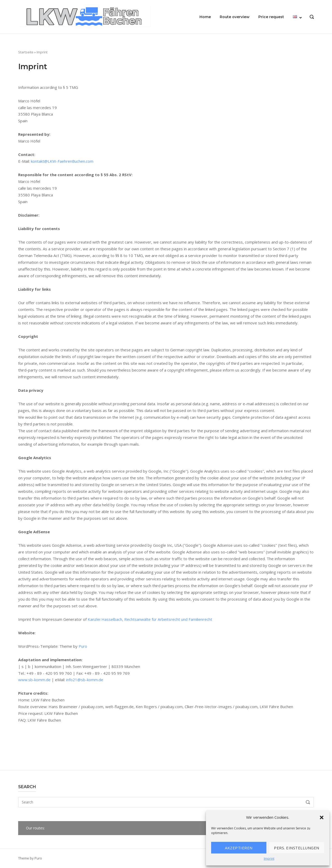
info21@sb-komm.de (85, 680)
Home (205, 17)
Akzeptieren (239, 848)
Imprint (269, 859)
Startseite (26, 52)
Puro (83, 646)
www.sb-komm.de (34, 680)
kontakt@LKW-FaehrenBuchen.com (62, 161)
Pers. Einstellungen (297, 848)
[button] (322, 817)
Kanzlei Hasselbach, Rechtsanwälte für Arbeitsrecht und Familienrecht (150, 619)
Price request (271, 17)
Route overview (235, 17)
